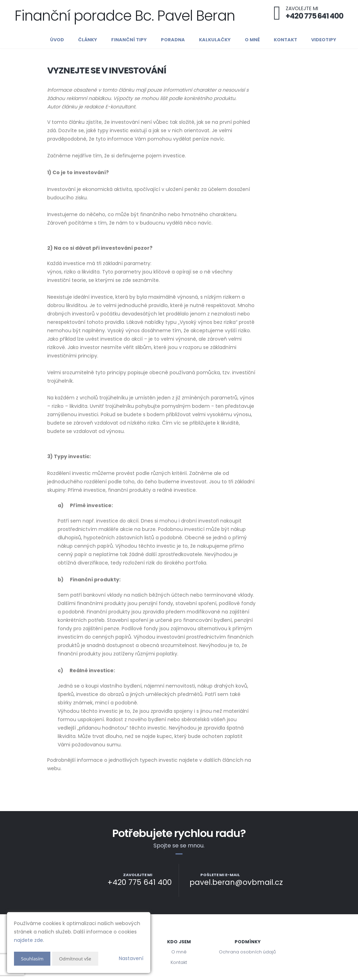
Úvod (57, 40)
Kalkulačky (215, 40)
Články (88, 40)
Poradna (173, 40)
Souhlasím (33, 958)
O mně (252, 40)
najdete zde (28, 940)
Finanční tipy (129, 40)
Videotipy (324, 40)
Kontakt (285, 40)
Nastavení (131, 958)
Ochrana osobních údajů (247, 952)
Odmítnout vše (77, 958)
